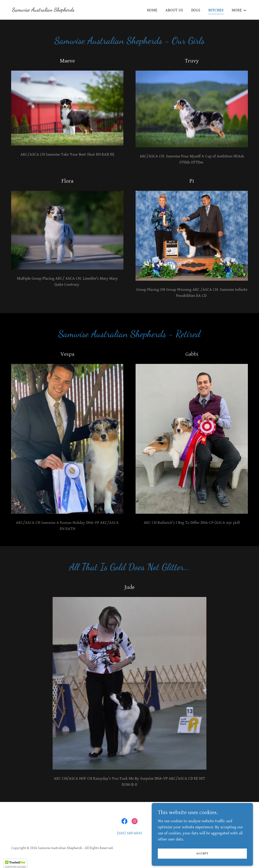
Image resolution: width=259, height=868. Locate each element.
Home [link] (152, 10)
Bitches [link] (216, 10)
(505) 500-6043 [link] (130, 833)
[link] (43, 10)
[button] (239, 10)
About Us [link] (174, 10)
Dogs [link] (196, 10)
